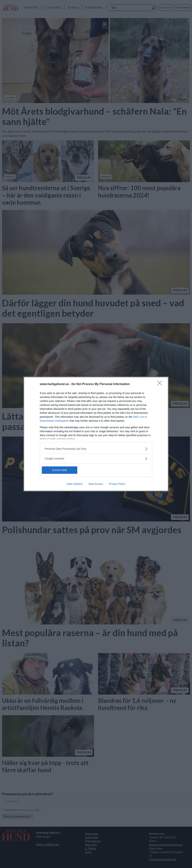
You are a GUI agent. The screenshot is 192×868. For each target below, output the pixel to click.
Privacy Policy (117, 484)
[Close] (161, 384)
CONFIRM (60, 470)
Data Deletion (75, 484)
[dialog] (96, 434)
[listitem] (96, 449)
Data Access (96, 484)
